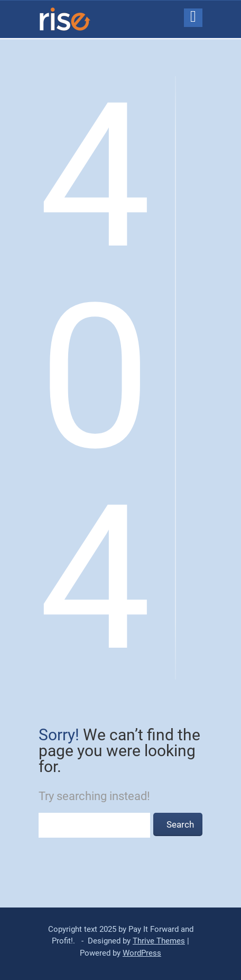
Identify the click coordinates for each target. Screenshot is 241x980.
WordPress (142, 953)
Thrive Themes (159, 941)
